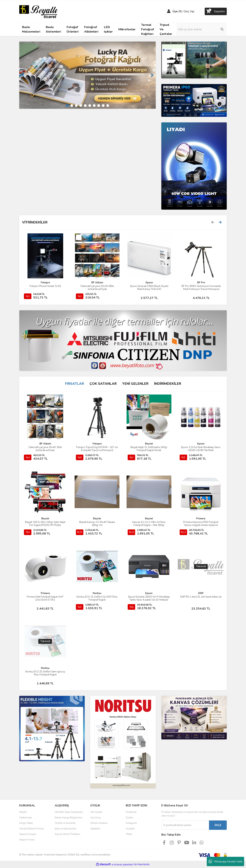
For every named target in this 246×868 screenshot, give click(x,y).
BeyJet (149, 444)
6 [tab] (90, 106)
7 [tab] (94, 106)
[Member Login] (169, 11)
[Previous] (23, 75)
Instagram (131, 823)
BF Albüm (97, 283)
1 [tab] (67, 106)
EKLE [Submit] (218, 825)
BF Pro (201, 283)
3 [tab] (76, 106)
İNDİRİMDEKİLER (168, 384)
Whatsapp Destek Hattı (225, 861)
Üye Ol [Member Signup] (177, 11)
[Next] (152, 75)
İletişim (23, 812)
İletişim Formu (27, 840)
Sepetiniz (95, 829)
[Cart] (216, 11)
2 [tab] (72, 106)
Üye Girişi (96, 818)
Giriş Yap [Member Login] (189, 11)
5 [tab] (85, 106)
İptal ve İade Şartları (66, 829)
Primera (201, 519)
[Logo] (38, 11)
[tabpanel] (87, 75)
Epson (149, 283)
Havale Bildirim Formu (32, 829)
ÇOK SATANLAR (103, 384)
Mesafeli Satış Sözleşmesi (69, 812)
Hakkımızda (26, 818)
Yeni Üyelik (96, 812)
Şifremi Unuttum (99, 823)
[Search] (202, 29)
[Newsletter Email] (185, 825)
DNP (201, 593)
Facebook (131, 812)
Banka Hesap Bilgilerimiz (69, 818)
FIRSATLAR (74, 384)
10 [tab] (108, 106)
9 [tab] (103, 106)
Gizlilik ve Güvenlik (65, 823)
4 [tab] (81, 106)
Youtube (130, 829)
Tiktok (129, 834)
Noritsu (97, 593)
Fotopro (45, 283)
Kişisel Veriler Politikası (67, 834)
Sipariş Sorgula (28, 834)
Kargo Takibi (26, 823)
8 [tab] (99, 106)
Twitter (130, 818)
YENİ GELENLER (135, 384)
